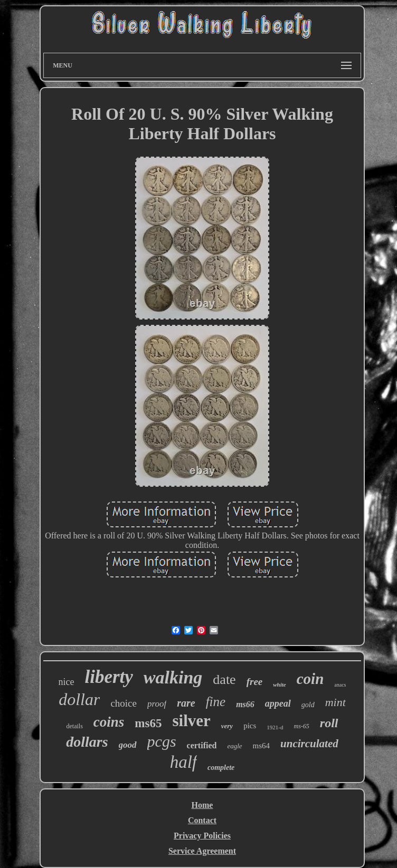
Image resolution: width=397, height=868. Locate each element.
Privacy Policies (202, 836)
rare (186, 703)
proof (157, 704)
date (224, 679)
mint (335, 702)
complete (221, 768)
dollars (87, 742)
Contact (202, 820)
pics (250, 726)
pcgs (162, 741)
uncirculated (309, 744)
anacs (340, 685)
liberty (108, 677)
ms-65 (301, 726)
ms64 (262, 746)
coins (109, 722)
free (255, 682)
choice (124, 703)
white (279, 684)
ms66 (245, 704)
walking (173, 677)
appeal (278, 703)
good (128, 745)
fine (216, 702)
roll (329, 723)
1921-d (275, 727)
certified (202, 745)
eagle (234, 746)
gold (308, 705)
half (183, 762)
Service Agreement (202, 851)
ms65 (148, 723)
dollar (79, 699)
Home (202, 805)
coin (310, 679)
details (74, 726)
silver (191, 721)
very (227, 726)
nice (67, 682)
